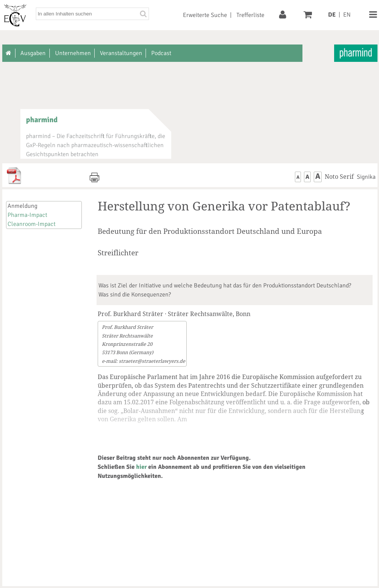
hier (141, 467)
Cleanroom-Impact (31, 224)
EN (347, 15)
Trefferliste (250, 15)
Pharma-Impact (27, 215)
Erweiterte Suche (205, 15)
